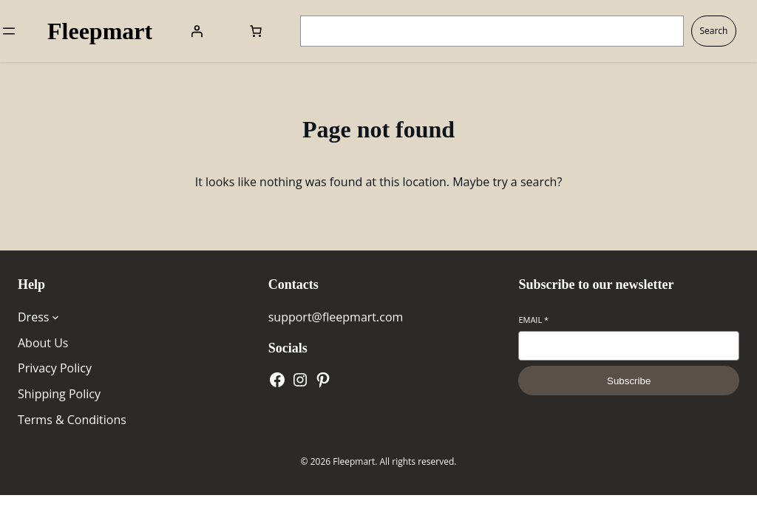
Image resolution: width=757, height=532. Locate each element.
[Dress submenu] (55, 317)
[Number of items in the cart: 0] (256, 31)
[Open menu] (9, 31)
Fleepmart (100, 31)
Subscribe (629, 381)
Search (713, 31)
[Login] (197, 31)
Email (533, 320)
